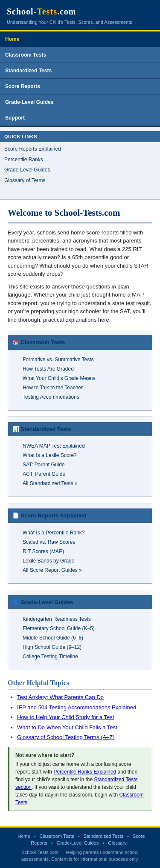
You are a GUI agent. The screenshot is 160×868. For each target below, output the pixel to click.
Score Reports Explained (33, 149)
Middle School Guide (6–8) (53, 638)
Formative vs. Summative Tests (58, 360)
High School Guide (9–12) (52, 647)
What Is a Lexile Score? (50, 455)
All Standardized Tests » (50, 483)
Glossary (117, 843)
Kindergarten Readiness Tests (57, 619)
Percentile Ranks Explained (85, 772)
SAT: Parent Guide (44, 465)
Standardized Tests (28, 71)
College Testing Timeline (50, 657)
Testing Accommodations (51, 397)
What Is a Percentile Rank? (54, 533)
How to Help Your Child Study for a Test (65, 717)
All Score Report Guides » (52, 570)
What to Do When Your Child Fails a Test (67, 727)
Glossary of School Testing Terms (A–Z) (66, 737)
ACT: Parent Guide (44, 474)
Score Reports (23, 86)
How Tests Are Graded (48, 369)
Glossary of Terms (25, 180)
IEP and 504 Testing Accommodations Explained (77, 707)
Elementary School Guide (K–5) (59, 628)
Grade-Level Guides (29, 102)
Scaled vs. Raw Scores (49, 542)
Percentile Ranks (24, 160)
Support (15, 118)
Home (12, 39)
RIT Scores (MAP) (43, 551)
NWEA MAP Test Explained (54, 446)
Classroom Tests (26, 55)
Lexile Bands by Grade (48, 561)
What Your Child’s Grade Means (59, 378)
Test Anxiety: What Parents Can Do (60, 697)
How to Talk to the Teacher (53, 388)
